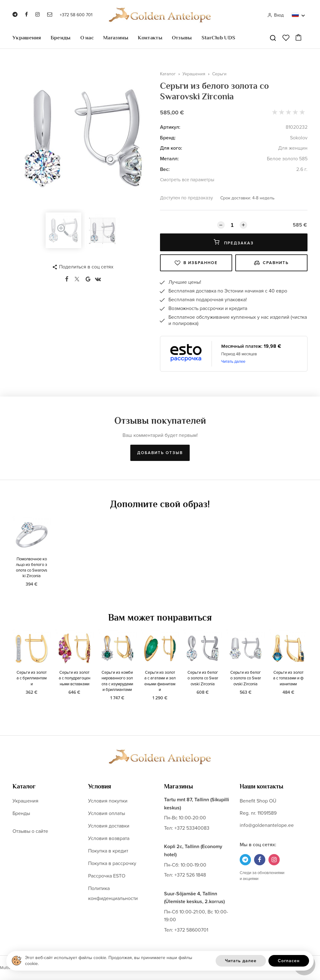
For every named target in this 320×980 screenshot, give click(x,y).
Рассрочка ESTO (107, 876)
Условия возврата (109, 838)
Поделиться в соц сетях (86, 267)
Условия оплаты (107, 813)
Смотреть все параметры (187, 180)
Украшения (27, 38)
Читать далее (233, 362)
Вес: (165, 169)
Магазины (116, 38)
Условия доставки (109, 826)
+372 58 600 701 (76, 15)
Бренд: (168, 138)
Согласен (289, 961)
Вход (275, 15)
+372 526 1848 (190, 875)
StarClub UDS (219, 38)
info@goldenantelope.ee (267, 825)
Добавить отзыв (160, 453)
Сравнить (271, 263)
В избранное (196, 263)
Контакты (150, 38)
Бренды (61, 38)
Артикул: (170, 127)
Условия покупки (108, 801)
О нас (87, 38)
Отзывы (182, 38)
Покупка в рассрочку (112, 863)
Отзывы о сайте (30, 831)
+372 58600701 (191, 930)
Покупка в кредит (108, 851)
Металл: (169, 159)
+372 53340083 (192, 828)
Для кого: (171, 148)
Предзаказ (234, 242)
